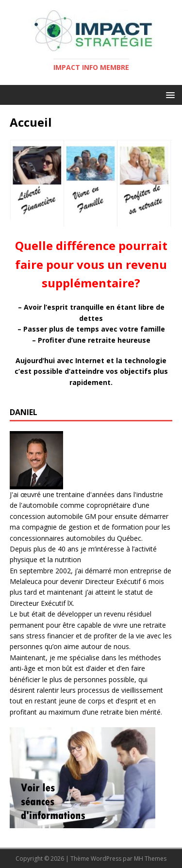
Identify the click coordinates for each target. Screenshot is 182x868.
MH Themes (150, 859)
